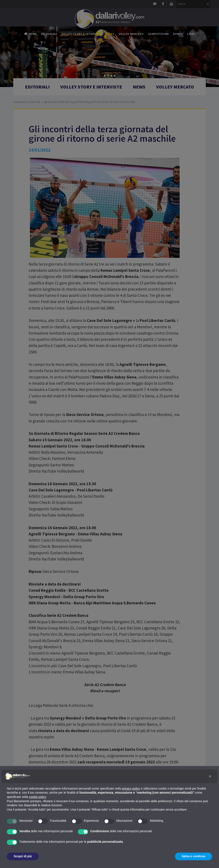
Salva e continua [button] (194, 856)
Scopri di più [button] (23, 856)
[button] (210, 776)
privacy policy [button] (131, 788)
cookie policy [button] (38, 797)
